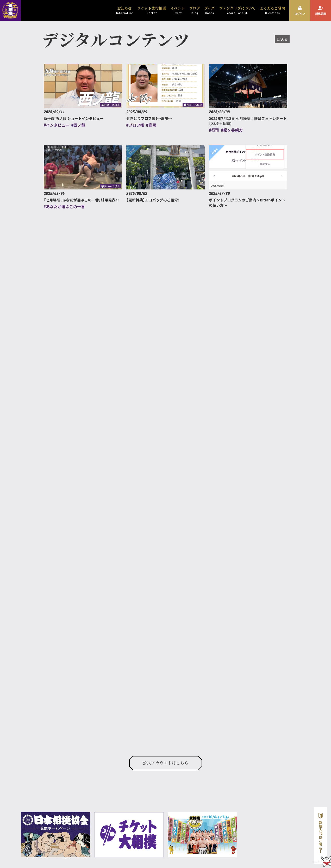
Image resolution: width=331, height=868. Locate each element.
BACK (282, 39)
